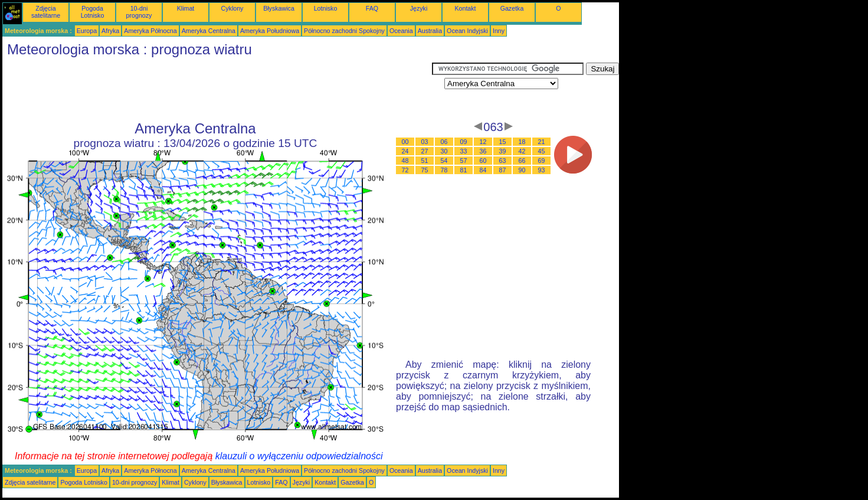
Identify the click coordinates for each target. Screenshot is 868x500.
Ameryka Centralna (209, 31)
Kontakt (465, 8)
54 (444, 161)
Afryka (110, 31)
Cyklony (232, 8)
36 (483, 151)
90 (522, 170)
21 (542, 142)
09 (464, 142)
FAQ (372, 8)
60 (483, 161)
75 (425, 170)
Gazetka (512, 8)
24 (405, 151)
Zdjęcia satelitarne (46, 12)
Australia (430, 31)
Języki (419, 8)
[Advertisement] (217, 89)
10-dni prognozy (139, 12)
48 (405, 161)
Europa (87, 31)
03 (425, 142)
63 (503, 161)
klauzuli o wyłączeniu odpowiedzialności (299, 456)
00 (405, 142)
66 (522, 161)
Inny (499, 31)
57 (464, 161)
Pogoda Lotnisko (93, 12)
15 (503, 142)
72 (405, 170)
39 (503, 151)
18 (522, 142)
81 (464, 170)
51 (425, 161)
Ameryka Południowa (270, 31)
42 (522, 151)
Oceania (401, 31)
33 (464, 151)
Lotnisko (326, 8)
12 (483, 142)
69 (542, 161)
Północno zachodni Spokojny (344, 31)
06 (444, 142)
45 (542, 151)
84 (483, 170)
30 (444, 151)
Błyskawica (279, 8)
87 (503, 170)
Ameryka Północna (150, 31)
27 (425, 151)
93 (542, 170)
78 (444, 170)
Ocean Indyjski (467, 31)
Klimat (186, 8)
